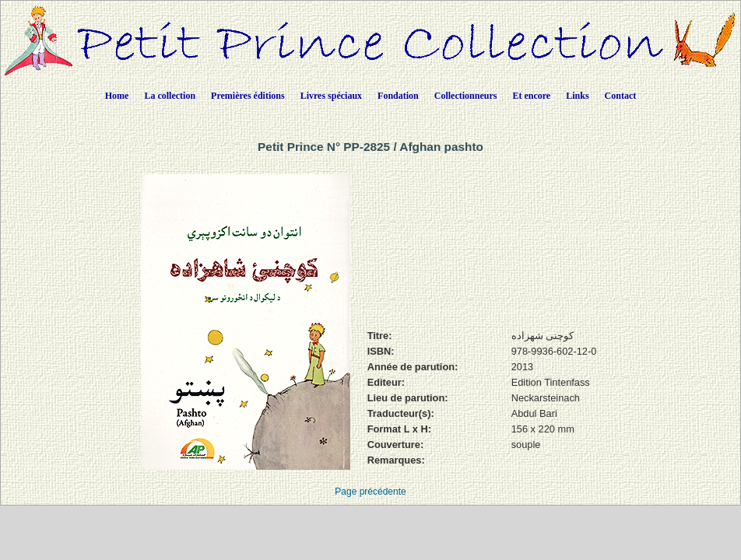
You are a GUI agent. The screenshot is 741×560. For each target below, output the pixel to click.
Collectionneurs (466, 96)
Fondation (398, 96)
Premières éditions (248, 96)
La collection (170, 96)
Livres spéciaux (331, 96)
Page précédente (370, 492)
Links (577, 96)
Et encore (531, 96)
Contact (621, 96)
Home (117, 96)
